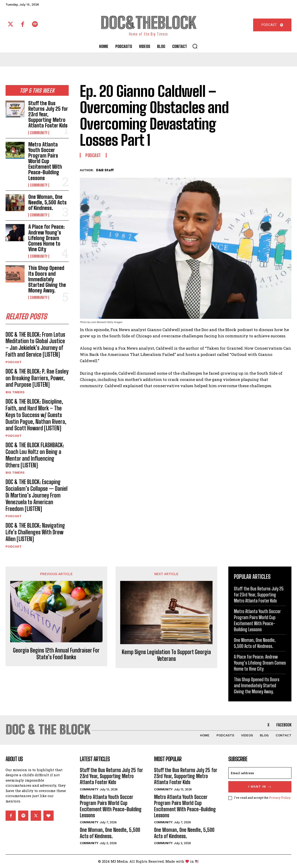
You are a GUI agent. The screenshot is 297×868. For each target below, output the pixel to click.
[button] (195, 46)
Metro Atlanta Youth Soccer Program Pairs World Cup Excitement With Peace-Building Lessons (45, 161)
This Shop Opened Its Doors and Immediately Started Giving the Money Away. (47, 279)
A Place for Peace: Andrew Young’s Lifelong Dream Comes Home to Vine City (47, 238)
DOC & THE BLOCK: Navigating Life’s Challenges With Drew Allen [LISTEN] (35, 532)
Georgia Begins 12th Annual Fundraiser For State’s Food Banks (56, 654)
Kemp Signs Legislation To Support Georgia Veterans (166, 655)
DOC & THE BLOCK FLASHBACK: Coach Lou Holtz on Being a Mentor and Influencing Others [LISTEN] (35, 455)
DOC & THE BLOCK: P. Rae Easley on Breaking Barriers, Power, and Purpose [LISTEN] (37, 378)
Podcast (14, 362)
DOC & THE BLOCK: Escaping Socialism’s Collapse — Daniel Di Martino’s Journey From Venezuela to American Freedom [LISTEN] (37, 495)
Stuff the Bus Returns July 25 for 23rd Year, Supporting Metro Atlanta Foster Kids (48, 114)
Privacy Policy (280, 798)
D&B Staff (105, 170)
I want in (260, 787)
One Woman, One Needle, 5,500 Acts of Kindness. (47, 202)
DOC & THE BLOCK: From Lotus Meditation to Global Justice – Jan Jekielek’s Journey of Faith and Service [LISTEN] (35, 344)
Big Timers (15, 392)
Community (39, 133)
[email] (260, 773)
